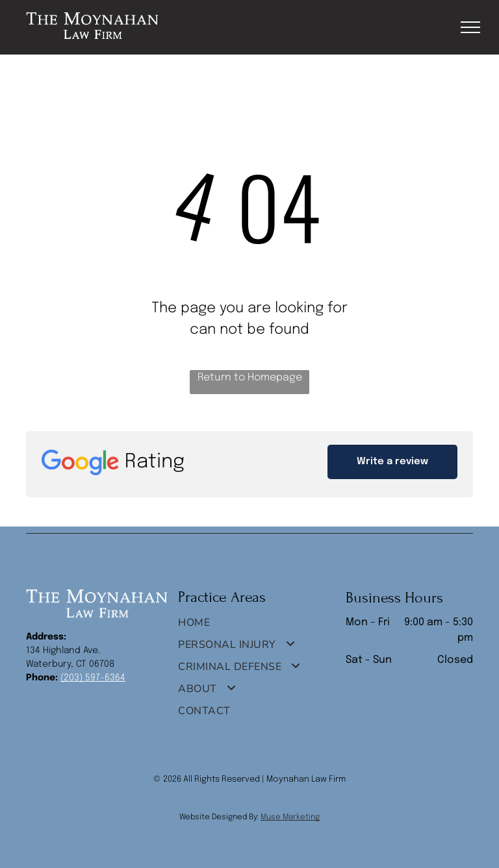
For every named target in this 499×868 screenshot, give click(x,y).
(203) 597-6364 (93, 678)
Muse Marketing (290, 817)
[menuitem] (244, 626)
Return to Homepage (250, 378)
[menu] (470, 27)
